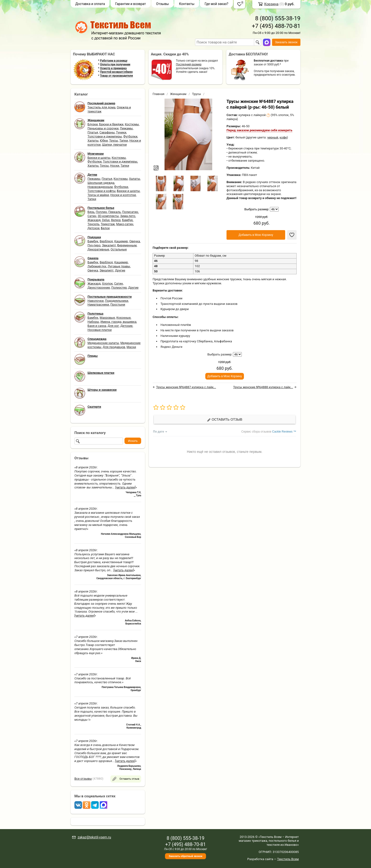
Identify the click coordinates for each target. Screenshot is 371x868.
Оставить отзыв (225, 420)
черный (273, 137)
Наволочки (96, 301)
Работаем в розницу (114, 61)
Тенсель (93, 224)
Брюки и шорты (99, 158)
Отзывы (162, 4)
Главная (158, 94)
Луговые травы (119, 266)
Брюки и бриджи (111, 124)
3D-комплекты (108, 216)
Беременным (127, 245)
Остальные (119, 249)
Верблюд (106, 241)
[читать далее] (125, 487)
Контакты (187, 4)
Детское (93, 228)
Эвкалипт (109, 245)
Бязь (91, 212)
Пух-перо (94, 245)
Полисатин (130, 212)
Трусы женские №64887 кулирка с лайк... (186, 387)
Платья (93, 132)
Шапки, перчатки (114, 145)
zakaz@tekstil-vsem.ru (94, 837)
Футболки (130, 136)
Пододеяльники (116, 301)
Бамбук (127, 220)
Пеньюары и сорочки (103, 128)
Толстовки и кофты (102, 191)
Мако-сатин (125, 224)
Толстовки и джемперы (105, 136)
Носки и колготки (123, 195)
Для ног (113, 326)
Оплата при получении (115, 64)
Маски (131, 347)
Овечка (134, 241)
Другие (120, 270)
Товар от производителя (116, 76)
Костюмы (132, 124)
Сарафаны (107, 132)
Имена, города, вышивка (118, 322)
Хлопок (107, 283)
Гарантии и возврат (131, 4)
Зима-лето (128, 216)
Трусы (114, 140)
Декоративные (98, 249)
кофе (283, 137)
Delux (106, 220)
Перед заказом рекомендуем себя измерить (259, 130)
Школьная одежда (101, 183)
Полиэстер (119, 288)
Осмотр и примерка (113, 68)
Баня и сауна (97, 326)
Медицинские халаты (103, 343)
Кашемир (121, 241)
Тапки (124, 140)
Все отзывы (83, 779)
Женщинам (178, 94)
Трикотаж (108, 224)
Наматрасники (98, 304)
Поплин (101, 212)
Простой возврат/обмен (116, 72)
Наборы (93, 322)
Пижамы (126, 128)
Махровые (107, 318)
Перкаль (114, 212)
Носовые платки (100, 330)
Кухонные (124, 318)
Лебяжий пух (97, 266)
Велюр (116, 220)
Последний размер (189, 64)
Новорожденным (100, 187)
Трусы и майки (98, 195)
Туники (121, 132)
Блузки (93, 124)
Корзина (271, 4)
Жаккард (94, 220)
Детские (126, 326)
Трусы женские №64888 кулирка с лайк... (263, 387)
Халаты (93, 140)
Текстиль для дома (101, 107)
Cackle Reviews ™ (284, 432)
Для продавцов (114, 347)
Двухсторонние (99, 288)
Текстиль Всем (288, 859)
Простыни (118, 304)
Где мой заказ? (216, 4)
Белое (105, 228)
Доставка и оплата (90, 4)
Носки (115, 166)
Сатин (92, 216)
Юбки (104, 140)
